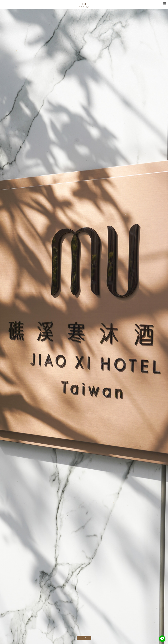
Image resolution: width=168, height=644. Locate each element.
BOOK (84, 638)
